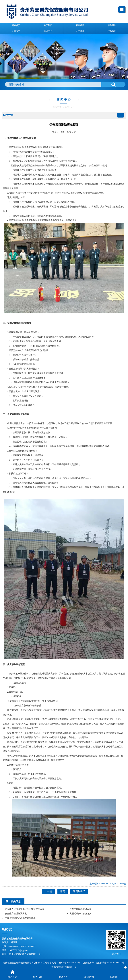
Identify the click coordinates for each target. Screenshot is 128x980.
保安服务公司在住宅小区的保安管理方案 (25, 909)
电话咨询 (63, 977)
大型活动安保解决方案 (80, 914)
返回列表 (79, 891)
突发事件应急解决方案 (80, 909)
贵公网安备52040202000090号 (110, 963)
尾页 (63, 891)
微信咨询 (89, 977)
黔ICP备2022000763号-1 (70, 963)
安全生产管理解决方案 (16, 914)
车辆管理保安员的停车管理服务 (20, 918)
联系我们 (115, 977)
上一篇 (48, 891)
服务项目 (38, 977)
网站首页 (12, 977)
